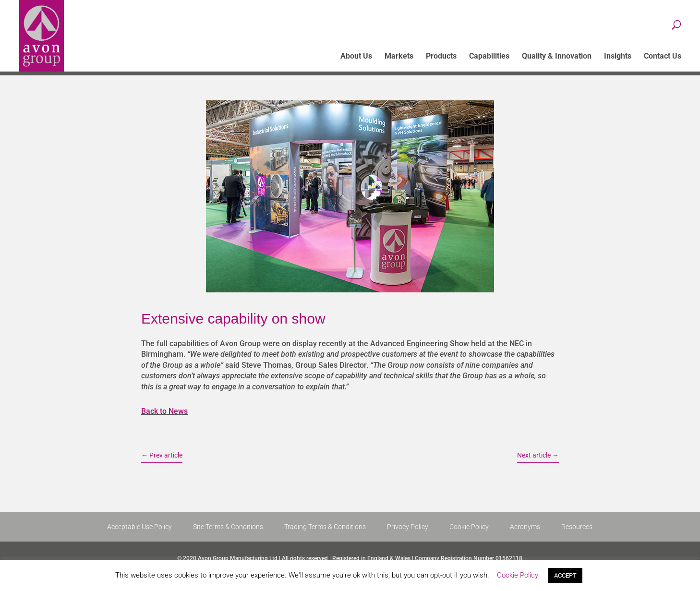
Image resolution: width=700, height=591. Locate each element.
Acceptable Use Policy (139, 527)
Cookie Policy (469, 527)
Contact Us (663, 57)
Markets (399, 57)
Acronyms (525, 527)
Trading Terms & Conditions (325, 527)
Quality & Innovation (557, 57)
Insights (618, 57)
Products (441, 57)
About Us (356, 57)
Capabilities (489, 57)
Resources (577, 527)
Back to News (164, 411)
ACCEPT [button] (565, 575)
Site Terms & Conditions (228, 527)
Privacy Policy (408, 527)
